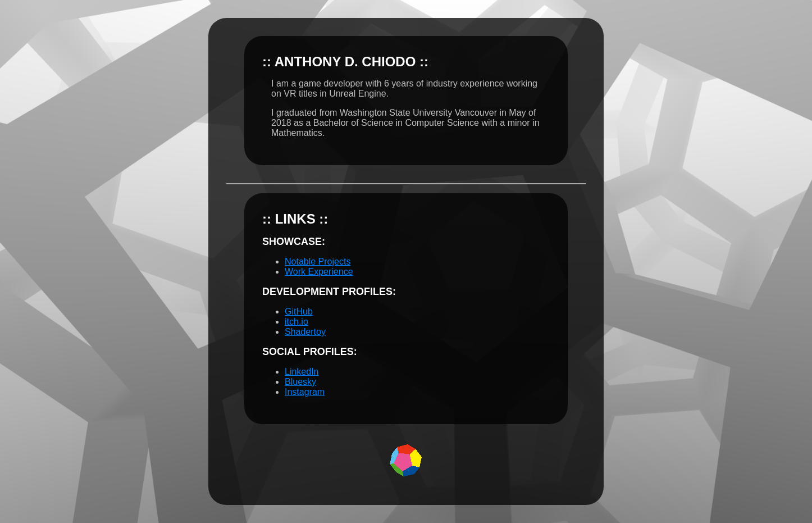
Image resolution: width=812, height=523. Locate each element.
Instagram (305, 392)
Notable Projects (318, 261)
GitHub (299, 311)
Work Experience (319, 272)
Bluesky (300, 382)
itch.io (296, 322)
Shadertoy (305, 332)
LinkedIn (302, 372)
